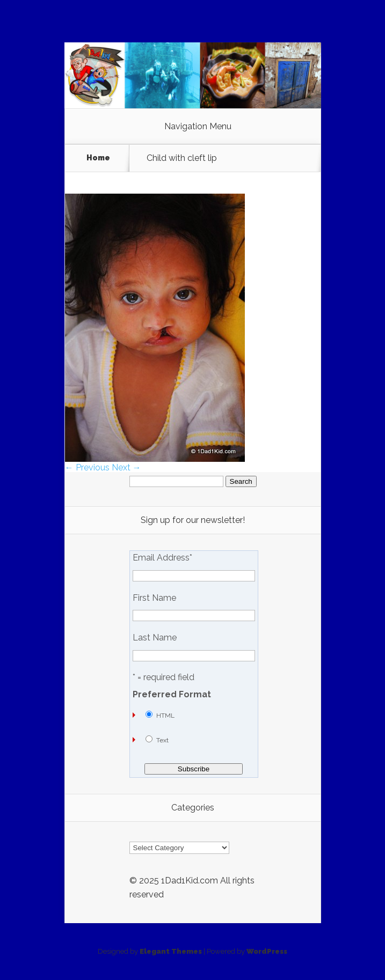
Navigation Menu (198, 127)
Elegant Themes (171, 951)
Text (162, 740)
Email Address (162, 558)
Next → (126, 467)
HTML (165, 716)
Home (98, 158)
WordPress (267, 951)
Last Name (155, 638)
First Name (154, 598)
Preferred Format (172, 695)
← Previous (87, 467)
